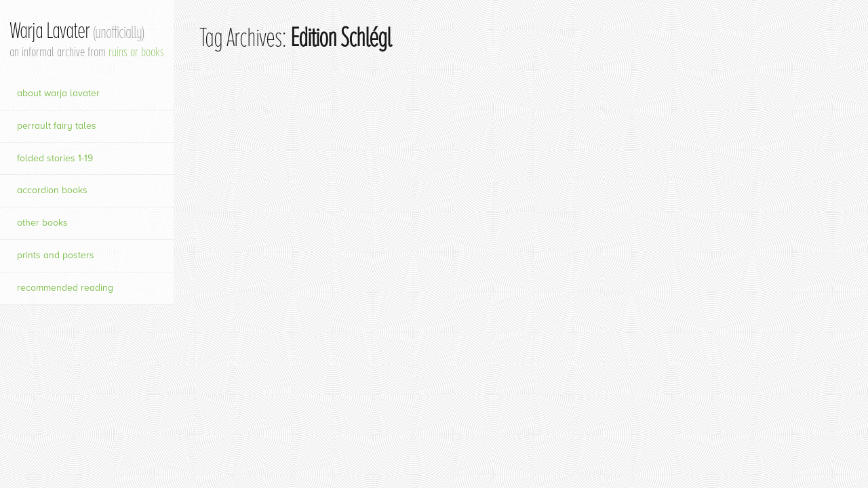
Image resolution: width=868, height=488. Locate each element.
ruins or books (136, 52)
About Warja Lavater (58, 93)
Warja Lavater (77, 30)
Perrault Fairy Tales (57, 126)
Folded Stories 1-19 (55, 158)
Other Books (42, 223)
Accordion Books (52, 190)
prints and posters (56, 255)
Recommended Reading (65, 288)
